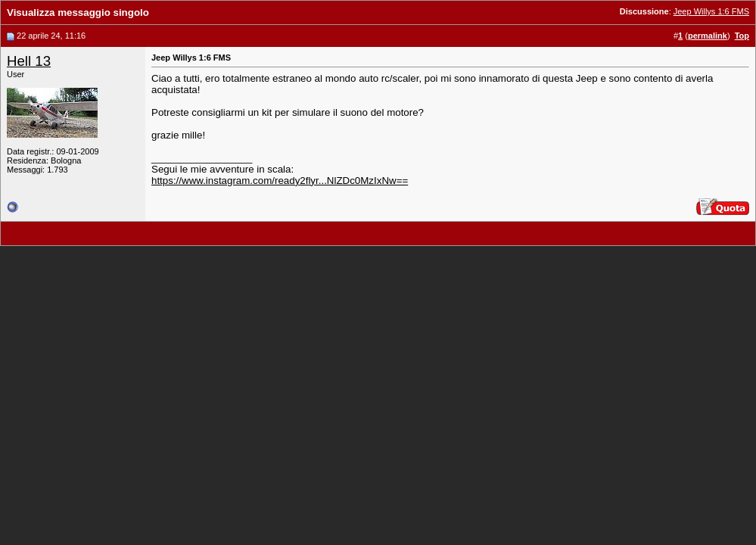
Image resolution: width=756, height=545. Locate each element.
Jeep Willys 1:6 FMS (711, 11)
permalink (708, 36)
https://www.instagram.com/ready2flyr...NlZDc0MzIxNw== (280, 181)
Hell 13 (29, 61)
